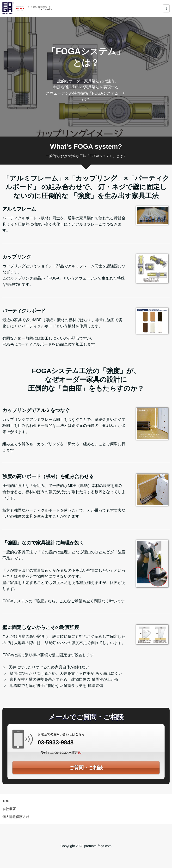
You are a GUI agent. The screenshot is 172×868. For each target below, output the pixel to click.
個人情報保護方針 (16, 817)
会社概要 (9, 809)
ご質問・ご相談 (86, 768)
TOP (6, 801)
